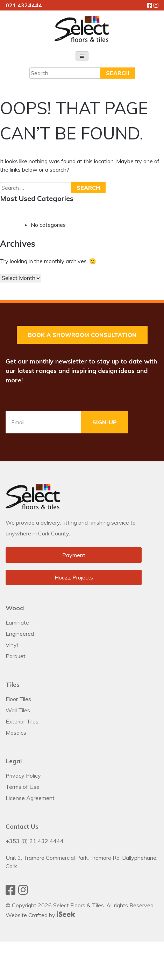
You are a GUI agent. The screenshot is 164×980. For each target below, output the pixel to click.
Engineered (20, 634)
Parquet (16, 656)
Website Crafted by (40, 915)
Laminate (17, 622)
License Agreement (30, 798)
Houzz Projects (74, 577)
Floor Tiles (18, 699)
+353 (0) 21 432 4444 (35, 841)
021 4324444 (24, 5)
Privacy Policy (23, 776)
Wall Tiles (18, 710)
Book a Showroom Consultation (82, 335)
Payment (74, 555)
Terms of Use (23, 787)
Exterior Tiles (22, 721)
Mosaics (16, 733)
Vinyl (12, 645)
